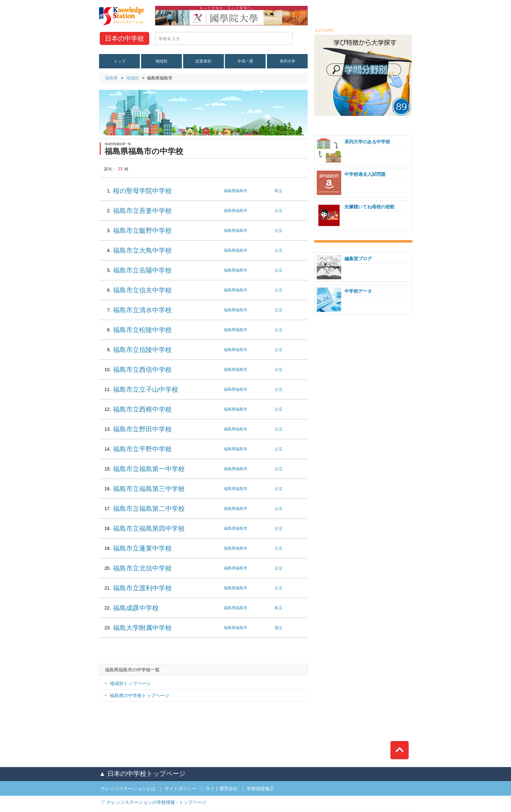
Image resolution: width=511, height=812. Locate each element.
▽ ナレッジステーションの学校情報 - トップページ (153, 802)
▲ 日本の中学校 (142, 774)
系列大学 (287, 61)
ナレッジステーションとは (128, 789)
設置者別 (203, 61)
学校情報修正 (260, 789)
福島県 (111, 78)
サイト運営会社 (222, 789)
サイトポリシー (181, 789)
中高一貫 (245, 61)
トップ (120, 61)
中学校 (124, 38)
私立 (279, 191)
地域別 (161, 61)
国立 (279, 628)
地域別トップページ (130, 683)
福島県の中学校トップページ (139, 695)
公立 (279, 211)
